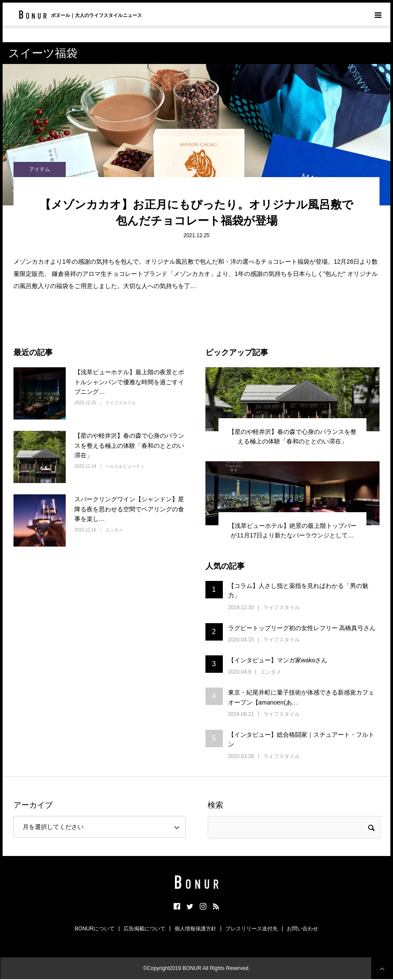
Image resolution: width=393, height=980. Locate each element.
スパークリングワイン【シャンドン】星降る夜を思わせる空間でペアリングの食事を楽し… (129, 509)
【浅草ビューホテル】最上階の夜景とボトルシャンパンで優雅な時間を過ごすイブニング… (129, 382)
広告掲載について (144, 929)
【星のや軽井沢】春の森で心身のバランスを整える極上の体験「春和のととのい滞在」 (129, 445)
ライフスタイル (121, 403)
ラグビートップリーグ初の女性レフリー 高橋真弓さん (302, 628)
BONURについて (95, 929)
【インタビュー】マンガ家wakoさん (278, 660)
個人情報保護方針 (195, 929)
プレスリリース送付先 (252, 929)
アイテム (40, 169)
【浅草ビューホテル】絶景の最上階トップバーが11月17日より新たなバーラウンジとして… (292, 530)
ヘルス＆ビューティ (125, 466)
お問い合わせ (302, 929)
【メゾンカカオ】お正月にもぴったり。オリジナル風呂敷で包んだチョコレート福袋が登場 (196, 212)
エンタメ (114, 530)
